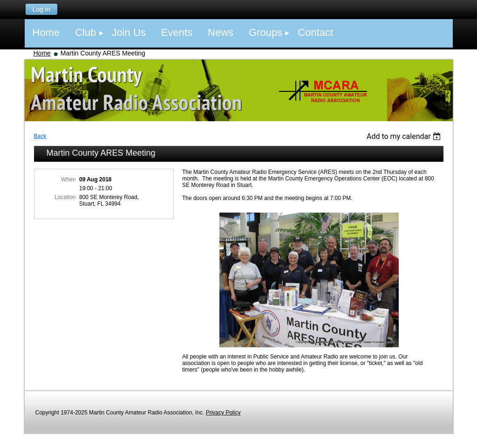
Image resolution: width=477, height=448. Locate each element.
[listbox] (405, 136)
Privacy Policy (223, 413)
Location (65, 197)
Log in (41, 9)
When (68, 179)
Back (40, 136)
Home (42, 53)
